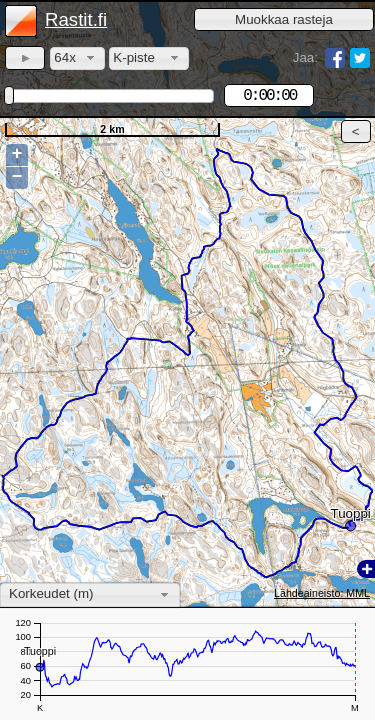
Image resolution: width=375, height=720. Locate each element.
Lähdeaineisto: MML (322, 593)
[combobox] (77, 58)
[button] (284, 19)
